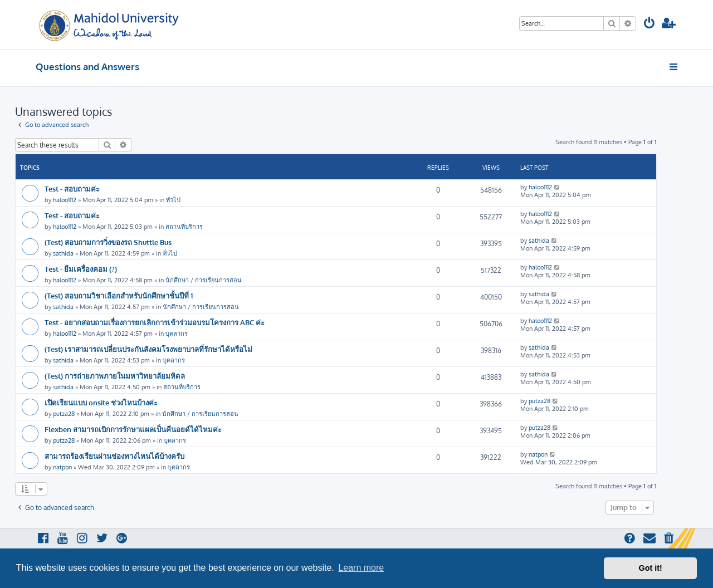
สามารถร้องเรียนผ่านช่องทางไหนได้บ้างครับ (114, 456)
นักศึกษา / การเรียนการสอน (204, 280)
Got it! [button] (651, 568)
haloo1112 (65, 200)
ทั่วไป (173, 200)
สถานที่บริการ (184, 227)
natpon (62, 467)
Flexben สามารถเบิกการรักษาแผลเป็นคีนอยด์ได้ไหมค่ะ (133, 429)
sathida (63, 253)
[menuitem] (649, 24)
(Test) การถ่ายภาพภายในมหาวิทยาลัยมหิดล (115, 376)
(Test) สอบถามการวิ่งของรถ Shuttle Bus (108, 242)
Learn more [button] (361, 568)
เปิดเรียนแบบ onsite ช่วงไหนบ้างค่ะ (101, 402)
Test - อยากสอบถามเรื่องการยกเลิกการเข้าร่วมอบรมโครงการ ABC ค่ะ (155, 322)
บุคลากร (177, 334)
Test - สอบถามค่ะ (72, 188)
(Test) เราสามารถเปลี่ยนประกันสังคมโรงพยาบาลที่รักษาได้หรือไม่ (148, 349)
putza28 (64, 414)
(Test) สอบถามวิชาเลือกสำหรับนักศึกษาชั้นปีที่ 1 (119, 295)
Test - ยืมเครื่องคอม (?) (81, 269)
